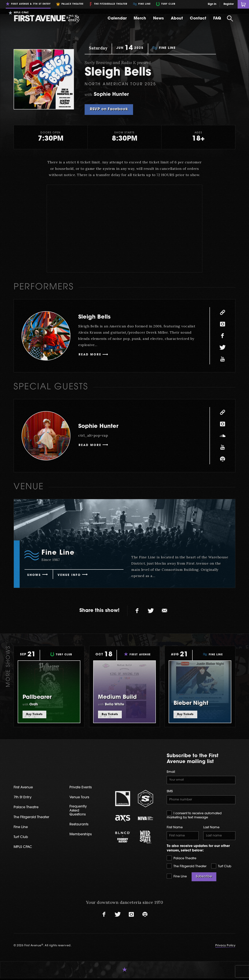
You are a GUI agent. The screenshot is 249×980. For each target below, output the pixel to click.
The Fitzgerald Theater (187, 868)
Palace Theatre (181, 860)
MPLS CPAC (24, 848)
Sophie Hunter (103, 426)
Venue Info (72, 575)
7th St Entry (23, 798)
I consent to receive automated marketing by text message (194, 816)
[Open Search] (230, 19)
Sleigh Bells (98, 317)
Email (171, 772)
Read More (91, 355)
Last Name (211, 829)
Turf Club (221, 868)
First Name (175, 829)
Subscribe (204, 878)
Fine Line (177, 878)
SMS (170, 792)
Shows (35, 575)
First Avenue (24, 788)
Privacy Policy (225, 947)
